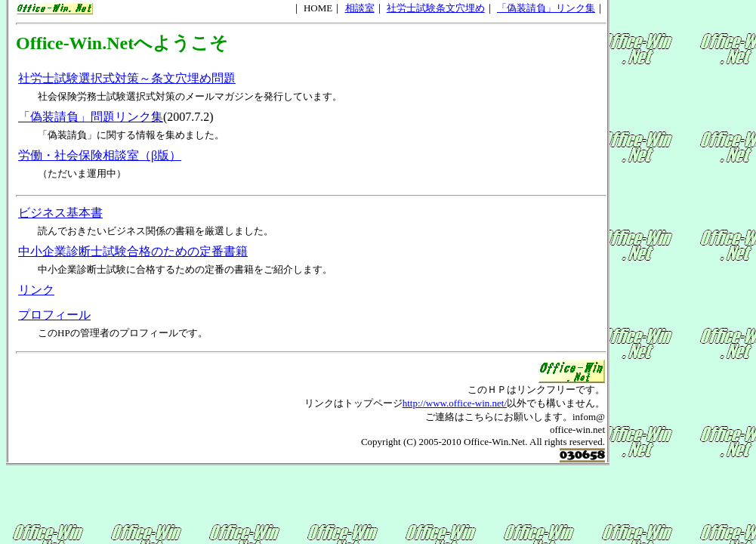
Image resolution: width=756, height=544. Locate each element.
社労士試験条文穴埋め (436, 8)
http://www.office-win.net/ (455, 403)
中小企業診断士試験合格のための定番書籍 (133, 251)
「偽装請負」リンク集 (546, 8)
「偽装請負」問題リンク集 (91, 117)
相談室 (360, 8)
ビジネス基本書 (60, 213)
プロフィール (54, 315)
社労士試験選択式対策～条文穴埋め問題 (127, 78)
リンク (36, 290)
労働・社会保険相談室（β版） (100, 155)
